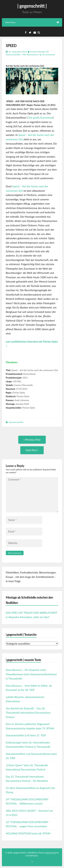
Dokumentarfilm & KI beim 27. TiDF (26, 735)
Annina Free (51, 853)
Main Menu (32, 22)
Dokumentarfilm (13, 55)
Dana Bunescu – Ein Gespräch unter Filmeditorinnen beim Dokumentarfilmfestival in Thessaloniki (31, 674)
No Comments (48, 55)
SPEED (11, 46)
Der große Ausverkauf (41, 118)
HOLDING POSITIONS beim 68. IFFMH (28, 833)
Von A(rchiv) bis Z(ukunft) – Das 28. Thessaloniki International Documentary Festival (28, 713)
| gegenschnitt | (32, 6)
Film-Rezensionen (30, 55)
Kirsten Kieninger (38, 52)
